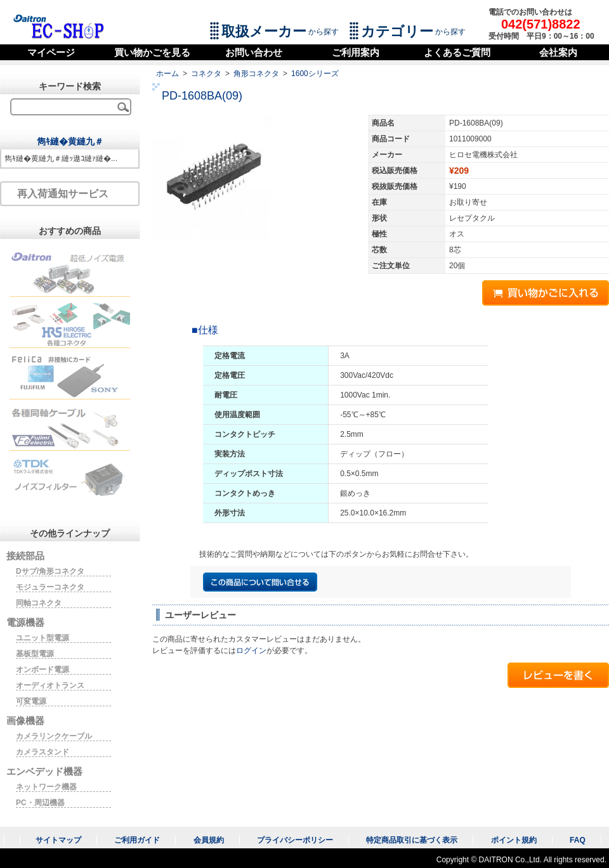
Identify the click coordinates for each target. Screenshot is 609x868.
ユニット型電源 (43, 638)
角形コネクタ (256, 74)
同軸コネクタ (39, 603)
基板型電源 (35, 654)
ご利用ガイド (137, 840)
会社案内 (558, 52)
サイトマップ (58, 840)
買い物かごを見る (152, 52)
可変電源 (31, 701)
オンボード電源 (43, 670)
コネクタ (206, 74)
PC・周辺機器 (40, 803)
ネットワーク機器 (46, 787)
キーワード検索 (70, 86)
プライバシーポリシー (295, 840)
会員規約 (209, 840)
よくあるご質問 (457, 52)
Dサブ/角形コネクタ (50, 571)
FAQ (578, 840)
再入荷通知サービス (63, 194)
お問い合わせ (254, 52)
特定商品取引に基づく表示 (412, 840)
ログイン (251, 651)
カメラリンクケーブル (54, 736)
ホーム (167, 74)
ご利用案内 (356, 52)
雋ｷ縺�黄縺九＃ (70, 141)
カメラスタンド (43, 752)
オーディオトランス (50, 685)
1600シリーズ (315, 74)
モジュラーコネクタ (50, 587)
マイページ (51, 52)
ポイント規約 (514, 840)
